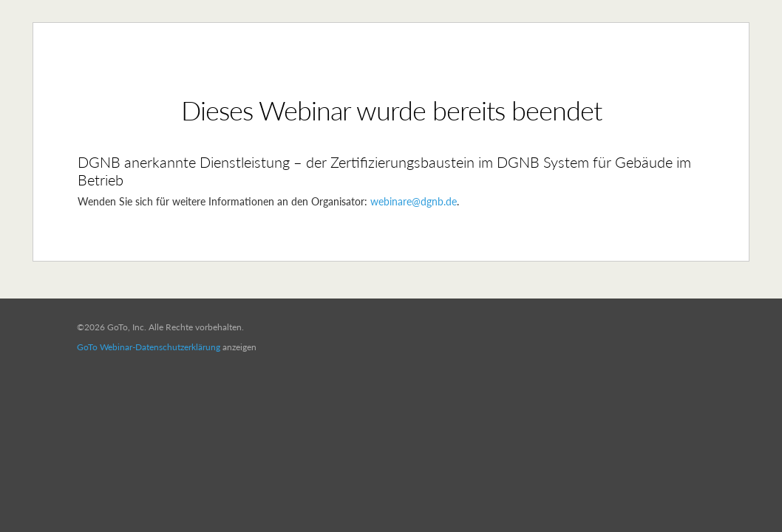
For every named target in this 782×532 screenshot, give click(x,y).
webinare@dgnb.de (414, 201)
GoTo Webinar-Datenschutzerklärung (149, 347)
